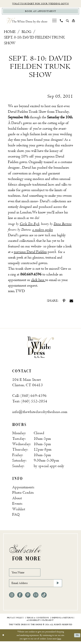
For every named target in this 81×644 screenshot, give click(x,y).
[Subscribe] (58, 585)
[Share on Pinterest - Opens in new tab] (64, 302)
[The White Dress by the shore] (27, 21)
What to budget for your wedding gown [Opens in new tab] (40, 4)
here (59, 641)
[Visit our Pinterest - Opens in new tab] (28, 598)
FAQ (16, 515)
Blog (26, 33)
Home (10, 33)
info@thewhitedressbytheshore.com (40, 413)
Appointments (23, 488)
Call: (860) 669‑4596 (29, 397)
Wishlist (19, 510)
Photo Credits (23, 494)
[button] (54, 21)
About (17, 499)
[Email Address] (35, 585)
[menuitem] (54, 21)
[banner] (40, 348)
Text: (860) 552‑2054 (30, 402)
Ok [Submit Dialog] (77, 638)
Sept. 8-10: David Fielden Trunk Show (34, 41)
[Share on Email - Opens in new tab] (71, 302)
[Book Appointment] (41, 12)
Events (17, 504)
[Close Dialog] (4, 638)
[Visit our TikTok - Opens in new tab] (44, 598)
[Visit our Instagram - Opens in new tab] (12, 598)
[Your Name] (26, 574)
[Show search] (67, 21)
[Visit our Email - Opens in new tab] (36, 598)
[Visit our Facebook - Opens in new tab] (20, 598)
